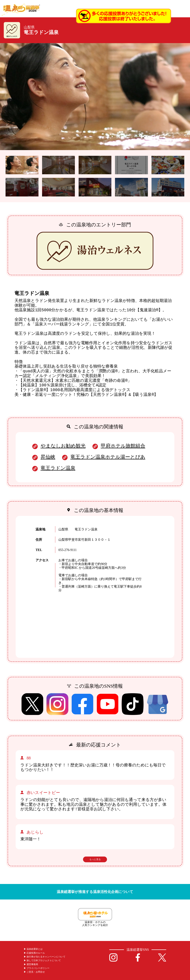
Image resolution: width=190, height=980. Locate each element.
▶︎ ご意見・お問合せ (34, 972)
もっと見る (95, 859)
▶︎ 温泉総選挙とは (33, 949)
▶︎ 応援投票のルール (34, 953)
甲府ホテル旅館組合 (123, 446)
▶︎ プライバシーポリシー (37, 968)
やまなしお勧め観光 (63, 446)
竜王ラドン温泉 (58, 468)
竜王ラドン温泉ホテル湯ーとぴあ (108, 457)
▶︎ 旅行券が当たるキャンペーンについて (45, 957)
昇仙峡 (48, 457)
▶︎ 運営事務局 (31, 964)
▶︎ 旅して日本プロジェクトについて (42, 960)
